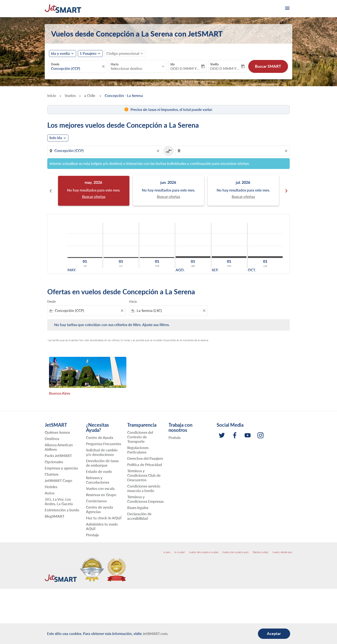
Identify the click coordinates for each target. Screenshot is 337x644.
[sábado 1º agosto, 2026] (193, 257)
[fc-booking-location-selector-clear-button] (104, 66)
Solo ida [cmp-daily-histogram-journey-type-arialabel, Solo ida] (56, 138)
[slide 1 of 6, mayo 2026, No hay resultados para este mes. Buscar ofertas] (94, 191)
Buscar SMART (268, 66)
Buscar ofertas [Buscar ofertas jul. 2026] (243, 197)
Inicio (52, 96)
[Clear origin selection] (159, 151)
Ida (172, 64)
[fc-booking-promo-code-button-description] (123, 54)
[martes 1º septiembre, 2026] (229, 257)
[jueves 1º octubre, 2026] (265, 257)
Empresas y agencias (61, 468)
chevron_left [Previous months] (51, 191)
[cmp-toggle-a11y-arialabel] (168, 151)
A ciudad (180, 552)
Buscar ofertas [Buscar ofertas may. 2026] (94, 197)
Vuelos (70, 96)
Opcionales (54, 462)
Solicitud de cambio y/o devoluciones (102, 452)
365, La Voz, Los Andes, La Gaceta (59, 501)
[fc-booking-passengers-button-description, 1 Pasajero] (88, 54)
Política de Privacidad (145, 465)
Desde (55, 64)
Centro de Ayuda (100, 438)
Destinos (52, 439)
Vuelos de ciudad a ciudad (204, 552)
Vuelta (214, 64)
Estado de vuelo (99, 471)
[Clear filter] (122, 311)
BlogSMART (55, 516)
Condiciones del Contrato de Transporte (140, 437)
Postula (175, 438)
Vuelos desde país (282, 552)
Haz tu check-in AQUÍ (104, 518)
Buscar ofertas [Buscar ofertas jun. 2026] (168, 197)
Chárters (52, 474)
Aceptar (274, 633)
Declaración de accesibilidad (139, 516)
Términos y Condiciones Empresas (145, 499)
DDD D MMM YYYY (185, 69)
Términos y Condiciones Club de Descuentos (144, 475)
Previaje (92, 535)
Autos (50, 493)
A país (167, 552)
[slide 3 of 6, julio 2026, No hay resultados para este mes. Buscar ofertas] (243, 191)
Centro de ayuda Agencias (100, 509)
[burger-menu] (287, 9)
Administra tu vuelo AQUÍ (102, 526)
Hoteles (51, 487)
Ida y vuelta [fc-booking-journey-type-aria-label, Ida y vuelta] (60, 54)
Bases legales (138, 508)
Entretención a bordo (62, 510)
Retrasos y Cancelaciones (98, 480)
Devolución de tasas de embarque (102, 463)
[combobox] (76, 69)
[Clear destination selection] (287, 151)
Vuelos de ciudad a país (235, 552)
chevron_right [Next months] (286, 191)
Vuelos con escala (100, 488)
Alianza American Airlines (59, 447)
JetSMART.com (155, 634)
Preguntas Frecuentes (103, 444)
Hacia (115, 64)
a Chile (90, 96)
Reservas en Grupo (101, 495)
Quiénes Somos (57, 432)
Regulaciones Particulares (138, 450)
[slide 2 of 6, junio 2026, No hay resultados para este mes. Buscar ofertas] (168, 191)
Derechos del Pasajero (145, 458)
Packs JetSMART (58, 456)
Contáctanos (96, 501)
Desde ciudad (260, 552)
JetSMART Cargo (58, 481)
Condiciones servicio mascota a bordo (144, 488)
